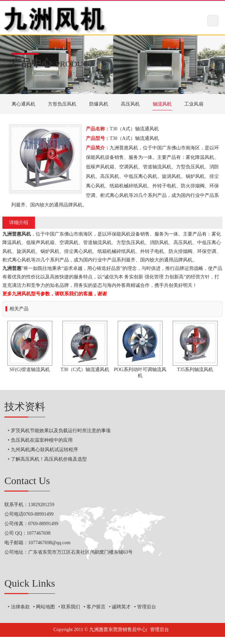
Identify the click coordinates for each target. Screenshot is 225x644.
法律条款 (20, 607)
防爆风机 (99, 104)
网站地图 (45, 607)
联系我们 (71, 607)
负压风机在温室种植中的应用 (42, 440)
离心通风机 (23, 104)
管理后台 (147, 607)
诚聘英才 (121, 607)
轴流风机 (162, 104)
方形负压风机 (62, 104)
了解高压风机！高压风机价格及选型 (49, 459)
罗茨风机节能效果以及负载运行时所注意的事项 (61, 431)
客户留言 (96, 607)
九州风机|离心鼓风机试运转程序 (45, 450)
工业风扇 (194, 104)
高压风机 (130, 104)
